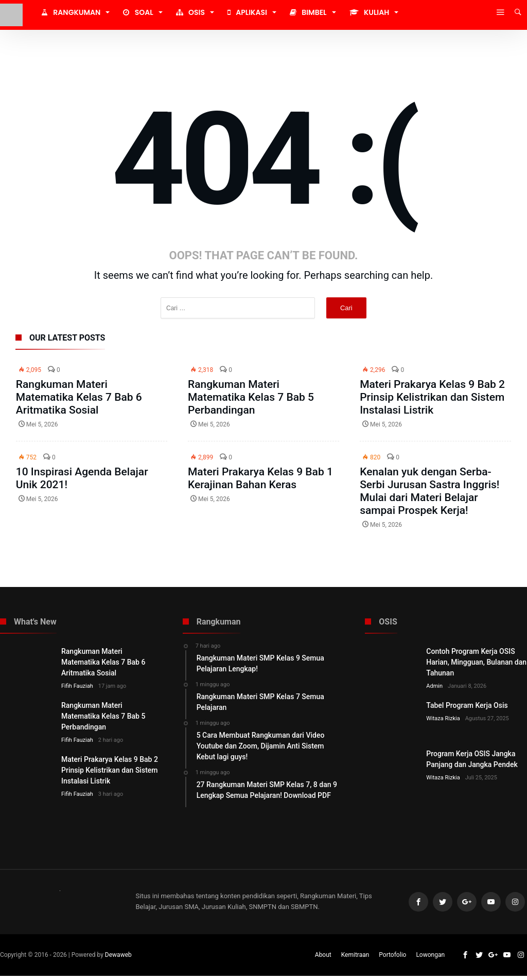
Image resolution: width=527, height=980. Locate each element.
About (323, 959)
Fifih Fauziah (77, 686)
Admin (434, 686)
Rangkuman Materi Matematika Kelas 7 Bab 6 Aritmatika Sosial (79, 397)
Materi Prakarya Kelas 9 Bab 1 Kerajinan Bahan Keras (260, 478)
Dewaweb (118, 959)
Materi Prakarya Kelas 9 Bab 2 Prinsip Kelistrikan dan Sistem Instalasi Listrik (432, 397)
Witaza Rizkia (443, 718)
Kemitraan (355, 959)
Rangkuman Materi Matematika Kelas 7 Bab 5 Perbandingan (251, 397)
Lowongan (430, 959)
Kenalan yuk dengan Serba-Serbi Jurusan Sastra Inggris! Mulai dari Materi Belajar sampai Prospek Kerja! (429, 491)
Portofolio (392, 959)
